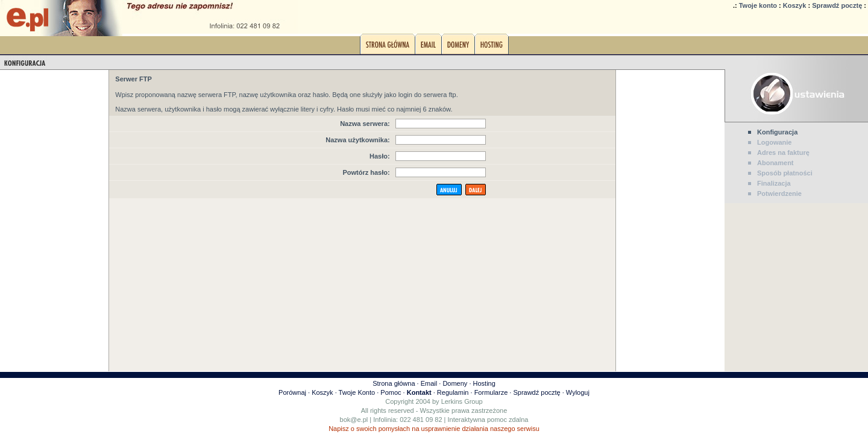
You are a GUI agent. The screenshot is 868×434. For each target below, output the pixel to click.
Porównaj (292, 392)
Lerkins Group (462, 401)
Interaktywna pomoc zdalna (488, 420)
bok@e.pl (354, 420)
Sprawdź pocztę (837, 5)
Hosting (484, 383)
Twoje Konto (357, 392)
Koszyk (795, 5)
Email (429, 383)
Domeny (455, 383)
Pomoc (391, 392)
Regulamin (453, 392)
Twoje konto (758, 5)
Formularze (491, 392)
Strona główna (394, 383)
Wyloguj (578, 392)
